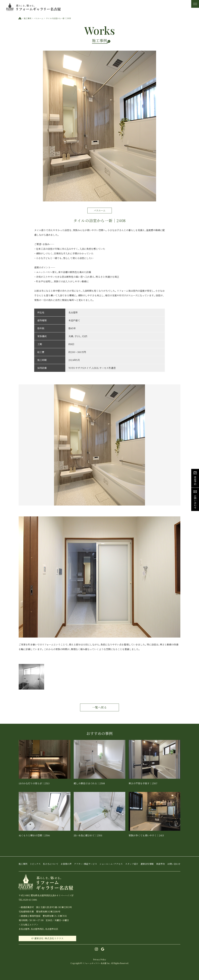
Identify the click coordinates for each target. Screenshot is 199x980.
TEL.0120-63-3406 (28, 900)
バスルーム (39, 18)
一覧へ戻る (100, 707)
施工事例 (28, 18)
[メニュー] (195, 4)
